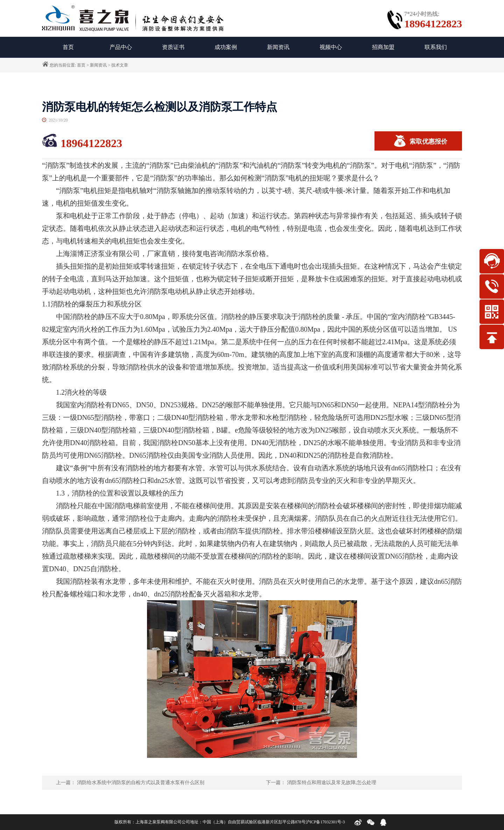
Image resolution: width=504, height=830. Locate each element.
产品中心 (121, 47)
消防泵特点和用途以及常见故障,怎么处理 (332, 783)
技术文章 (120, 65)
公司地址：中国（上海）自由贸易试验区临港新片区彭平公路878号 (244, 822)
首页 (81, 65)
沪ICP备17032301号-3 (325, 822)
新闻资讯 (278, 47)
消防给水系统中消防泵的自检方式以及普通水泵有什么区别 (141, 783)
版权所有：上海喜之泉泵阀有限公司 (148, 822)
